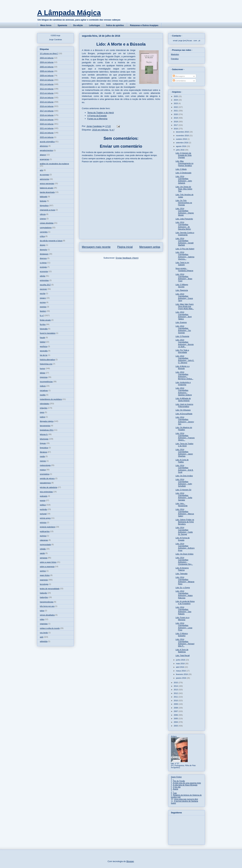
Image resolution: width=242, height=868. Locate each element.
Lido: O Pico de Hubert (185, 249)
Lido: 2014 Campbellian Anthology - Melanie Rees (185, 581)
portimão (43, 509)
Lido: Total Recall (183, 655)
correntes (44, 232)
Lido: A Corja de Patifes (182, 461)
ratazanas (44, 540)
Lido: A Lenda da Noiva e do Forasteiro (185, 602)
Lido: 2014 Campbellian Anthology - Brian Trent (184, 278)
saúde (42, 553)
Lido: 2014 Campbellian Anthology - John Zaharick (184, 180)
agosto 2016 (181, 146)
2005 (176, 719)
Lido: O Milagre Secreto (182, 286)
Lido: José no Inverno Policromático (184, 405)
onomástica (45, 474)
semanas (44, 558)
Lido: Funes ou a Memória (182, 619)
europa (43, 302)
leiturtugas (44, 439)
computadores (46, 228)
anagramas (44, 159)
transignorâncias (47, 602)
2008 (176, 708)
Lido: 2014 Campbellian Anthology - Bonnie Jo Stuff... (185, 343)
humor (42, 368)
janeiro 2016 (181, 678)
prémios (43, 522)
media (42, 456)
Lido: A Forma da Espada (182, 539)
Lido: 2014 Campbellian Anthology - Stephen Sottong (184, 391)
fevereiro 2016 (182, 674)
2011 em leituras (47, 84)
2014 (176, 686)
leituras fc (44, 434)
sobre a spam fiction (48, 562)
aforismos (44, 146)
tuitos (42, 611)
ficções (43, 324)
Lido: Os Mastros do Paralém (184, 429)
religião (43, 549)
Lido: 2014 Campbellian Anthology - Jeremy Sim (185, 421)
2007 (176, 711)
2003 (176, 726)
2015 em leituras (47, 102)
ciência (43, 214)
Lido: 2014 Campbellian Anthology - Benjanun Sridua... (184, 375)
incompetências (46, 382)
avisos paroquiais (47, 183)
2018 (176, 122)
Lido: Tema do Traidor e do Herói (184, 445)
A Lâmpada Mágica (69, 13)
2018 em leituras (47, 115)
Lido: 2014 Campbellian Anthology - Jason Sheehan (184, 453)
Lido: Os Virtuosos (183, 410)
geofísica (44, 346)
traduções (44, 597)
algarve (43, 155)
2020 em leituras (47, 124)
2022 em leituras (47, 133)
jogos (42, 412)
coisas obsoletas (47, 223)
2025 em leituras (47, 137)
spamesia (44, 580)
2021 (176, 111)
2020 (176, 114)
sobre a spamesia (47, 567)
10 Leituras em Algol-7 (49, 53)
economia (44, 271)
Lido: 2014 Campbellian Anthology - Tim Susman (183, 329)
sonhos (43, 571)
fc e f (112, 130)
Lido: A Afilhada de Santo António (183, 399)
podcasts (44, 496)
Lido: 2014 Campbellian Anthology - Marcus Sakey (185, 513)
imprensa (44, 377)
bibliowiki (44, 197)
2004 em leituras (47, 62)
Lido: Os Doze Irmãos (184, 554)
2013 (176, 690)
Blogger (130, 861)
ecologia (43, 267)
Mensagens (179, 76)
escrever (43, 289)
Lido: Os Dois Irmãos (184, 476)
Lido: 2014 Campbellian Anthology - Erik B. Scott (184, 469)
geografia (44, 351)
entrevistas (44, 280)
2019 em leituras (47, 120)
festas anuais (45, 320)
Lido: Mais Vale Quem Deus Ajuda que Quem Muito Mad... (185, 306)
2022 (176, 107)
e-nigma (43, 263)
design (43, 245)
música (43, 470)
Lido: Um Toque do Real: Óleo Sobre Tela (184, 189)
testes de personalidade (50, 589)
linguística (44, 448)
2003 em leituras (47, 58)
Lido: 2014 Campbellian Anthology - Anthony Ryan (185, 547)
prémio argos (45, 518)
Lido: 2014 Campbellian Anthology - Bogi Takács (184, 315)
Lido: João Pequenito (184, 219)
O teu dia (177, 787)
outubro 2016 (182, 139)
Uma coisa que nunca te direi (186, 799)
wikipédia (44, 641)
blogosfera (44, 205)
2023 (176, 103)
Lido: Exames (181, 322)
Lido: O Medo (181, 169)
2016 (176, 129)
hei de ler (44, 355)
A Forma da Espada (97, 116)
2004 (176, 722)
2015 (176, 683)
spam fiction (45, 575)
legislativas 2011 (47, 430)
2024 (176, 100)
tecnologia (44, 584)
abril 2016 (180, 667)
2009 (176, 704)
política (43, 505)
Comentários (179, 81)
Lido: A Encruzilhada (184, 414)
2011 (176, 697)
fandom (43, 311)
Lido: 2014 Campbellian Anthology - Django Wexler (185, 212)
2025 (176, 96)
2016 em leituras (100, 130)
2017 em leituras (47, 111)
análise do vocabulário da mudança (54, 164)
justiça (42, 417)
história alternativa (47, 360)
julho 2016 (180, 150)
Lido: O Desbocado (183, 173)
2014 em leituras (47, 98)
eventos (43, 307)
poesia (43, 500)
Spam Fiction (176, 777)
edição (43, 276)
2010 (176, 701)
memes (43, 461)
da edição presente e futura (51, 241)
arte (41, 170)
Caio (175, 793)
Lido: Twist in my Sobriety (182, 264)
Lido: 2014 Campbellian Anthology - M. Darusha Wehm (183, 226)
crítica (42, 236)
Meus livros (46, 25)
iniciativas (44, 390)
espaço (43, 298)
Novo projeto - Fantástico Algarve (184, 269)
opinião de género (47, 478)
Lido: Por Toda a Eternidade (182, 351)
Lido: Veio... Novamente (181, 505)
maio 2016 (180, 664)
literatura (43, 452)
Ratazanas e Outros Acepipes (144, 25)
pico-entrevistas (46, 492)
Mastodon (175, 54)
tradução (43, 593)
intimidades (45, 404)
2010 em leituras (47, 80)
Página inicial (125, 247)
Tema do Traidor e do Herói (101, 113)
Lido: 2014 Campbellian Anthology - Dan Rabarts (183, 611)
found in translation (48, 333)
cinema (43, 219)
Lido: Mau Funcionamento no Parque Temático (184, 163)
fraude (42, 337)
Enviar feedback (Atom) (127, 258)
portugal (43, 514)
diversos (43, 258)
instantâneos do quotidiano (51, 399)
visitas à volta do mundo (50, 628)
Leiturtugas (95, 25)
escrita (43, 293)
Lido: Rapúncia (182, 290)
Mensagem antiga (150, 247)
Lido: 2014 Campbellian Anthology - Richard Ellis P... (185, 643)
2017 (176, 125)
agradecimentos (46, 150)
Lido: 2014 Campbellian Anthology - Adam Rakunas (184, 594)
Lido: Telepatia (181, 574)
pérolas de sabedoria (48, 487)
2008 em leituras (47, 71)
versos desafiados (47, 615)
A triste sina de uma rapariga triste (187, 783)
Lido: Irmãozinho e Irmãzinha (183, 383)
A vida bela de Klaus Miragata (185, 785)
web (42, 637)
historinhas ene (46, 364)
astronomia (44, 179)
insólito (43, 395)
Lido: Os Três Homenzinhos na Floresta (184, 203)
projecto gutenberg (48, 527)
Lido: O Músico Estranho (182, 635)
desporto (43, 250)
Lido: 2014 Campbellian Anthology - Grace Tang (184, 297)
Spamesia (62, 25)
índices (43, 386)
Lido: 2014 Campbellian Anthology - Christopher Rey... (184, 561)
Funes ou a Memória (97, 119)
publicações (45, 531)
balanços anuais (47, 188)
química (43, 536)
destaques (44, 254)
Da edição (78, 25)
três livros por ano (47, 606)
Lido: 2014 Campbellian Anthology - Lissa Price (184, 627)
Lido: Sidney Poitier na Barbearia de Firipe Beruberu (185, 522)
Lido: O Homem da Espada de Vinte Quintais (184, 155)
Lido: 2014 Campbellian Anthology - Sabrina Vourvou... (185, 256)
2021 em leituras (47, 128)
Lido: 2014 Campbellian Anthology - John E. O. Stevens (185, 359)
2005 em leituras (47, 67)
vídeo (42, 619)
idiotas (43, 373)
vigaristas (44, 624)
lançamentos (45, 426)
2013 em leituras (47, 93)
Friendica (175, 59)
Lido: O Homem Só (183, 490)
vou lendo (44, 633)
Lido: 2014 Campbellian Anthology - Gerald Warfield (184, 242)
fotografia (44, 329)
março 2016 (181, 671)
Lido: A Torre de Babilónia (182, 651)
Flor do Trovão (179, 781)
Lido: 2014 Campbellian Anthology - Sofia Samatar (184, 497)
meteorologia (45, 465)
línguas (43, 443)
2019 (176, 118)
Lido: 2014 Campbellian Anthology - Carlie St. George (184, 531)
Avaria (176, 789)
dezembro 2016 (183, 132)
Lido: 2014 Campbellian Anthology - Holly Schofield (184, 483)
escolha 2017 (45, 285)
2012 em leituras (47, 89)
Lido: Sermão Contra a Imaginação (185, 234)
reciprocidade (45, 544)
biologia (43, 201)
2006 (176, 715)
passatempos (45, 483)
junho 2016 (181, 660)
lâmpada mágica (47, 421)
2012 (176, 693)
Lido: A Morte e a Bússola (182, 367)
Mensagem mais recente (96, 247)
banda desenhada (47, 192)
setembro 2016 (182, 143)
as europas (44, 175)
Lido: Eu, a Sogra (183, 588)
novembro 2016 (183, 136)
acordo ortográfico (47, 142)
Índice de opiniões (115, 25)
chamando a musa (47, 210)
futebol (43, 342)
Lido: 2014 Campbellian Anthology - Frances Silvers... (185, 437)
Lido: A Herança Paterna (182, 569)
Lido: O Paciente (182, 336)
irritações (44, 408)
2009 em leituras (47, 76)
